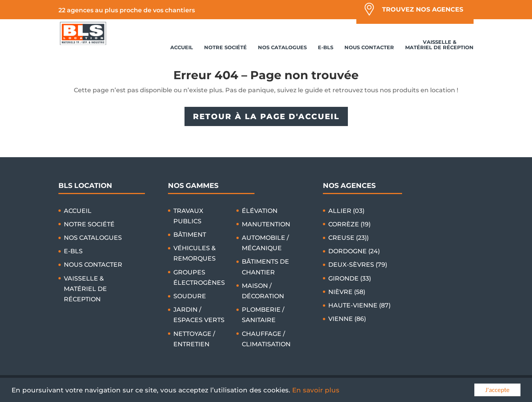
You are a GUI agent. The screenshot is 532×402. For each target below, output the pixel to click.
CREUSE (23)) (348, 238)
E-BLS (326, 47)
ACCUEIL (182, 47)
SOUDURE (190, 296)
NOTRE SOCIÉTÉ (225, 47)
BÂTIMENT (190, 235)
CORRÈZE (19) (349, 224)
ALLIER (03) (346, 211)
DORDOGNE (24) (354, 251)
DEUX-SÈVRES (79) (358, 265)
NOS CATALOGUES (282, 47)
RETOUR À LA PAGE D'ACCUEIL (266, 116)
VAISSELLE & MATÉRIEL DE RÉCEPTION (439, 45)
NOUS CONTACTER (369, 47)
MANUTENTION (266, 224)
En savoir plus (316, 390)
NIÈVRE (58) (347, 292)
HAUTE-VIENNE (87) (359, 305)
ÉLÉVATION (260, 211)
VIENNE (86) (347, 319)
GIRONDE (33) (350, 278)
